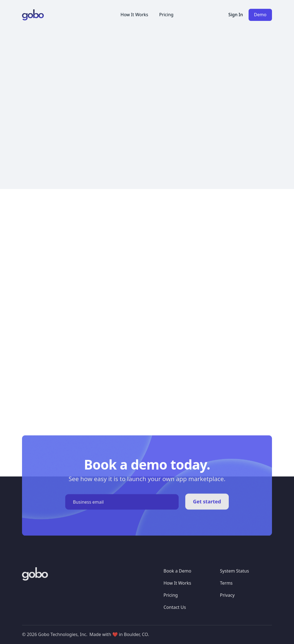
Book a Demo (177, 574)
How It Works (134, 15)
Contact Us (175, 610)
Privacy (227, 598)
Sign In (236, 15)
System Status (234, 574)
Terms (226, 586)
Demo (260, 15)
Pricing (166, 15)
